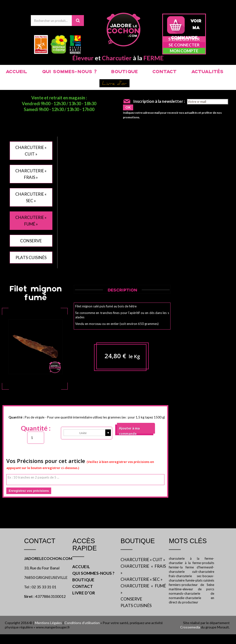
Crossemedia (190, 627)
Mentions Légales (48, 623)
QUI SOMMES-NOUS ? (69, 72)
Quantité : (36, 428)
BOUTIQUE (124, 72)
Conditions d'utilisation (82, 623)
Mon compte (184, 51)
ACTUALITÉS (207, 72)
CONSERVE (31, 241)
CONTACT (164, 72)
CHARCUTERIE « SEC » (142, 579)
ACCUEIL (16, 72)
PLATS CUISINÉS (31, 257)
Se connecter (184, 45)
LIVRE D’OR (84, 593)
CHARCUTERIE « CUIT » (143, 560)
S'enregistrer (184, 39)
